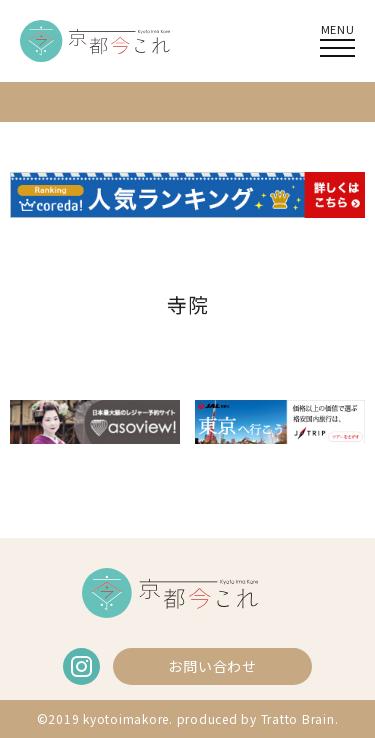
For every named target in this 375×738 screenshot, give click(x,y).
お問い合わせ (212, 666)
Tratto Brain (298, 718)
